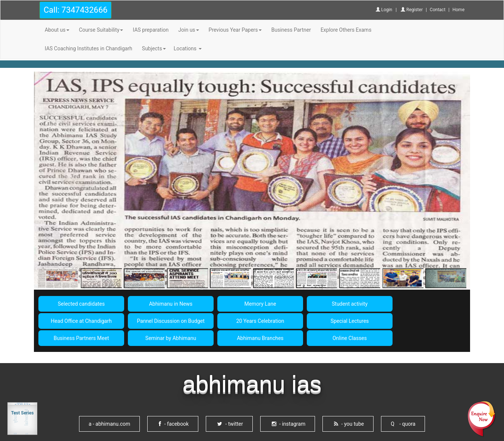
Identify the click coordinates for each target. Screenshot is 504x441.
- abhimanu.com (110, 424)
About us (57, 30)
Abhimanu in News (171, 304)
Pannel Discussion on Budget (171, 321)
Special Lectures (350, 321)
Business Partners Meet (81, 338)
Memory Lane (260, 304)
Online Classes (350, 338)
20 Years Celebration (260, 321)
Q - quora (403, 424)
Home (459, 10)
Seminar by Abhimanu (171, 338)
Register (412, 10)
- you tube (349, 424)
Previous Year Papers (235, 30)
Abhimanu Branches (260, 338)
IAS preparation (151, 30)
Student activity (350, 304)
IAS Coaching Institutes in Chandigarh (89, 48)
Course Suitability (101, 30)
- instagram (289, 424)
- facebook (174, 424)
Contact (438, 10)
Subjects (154, 48)
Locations (188, 48)
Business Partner (291, 30)
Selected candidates (81, 304)
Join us (188, 30)
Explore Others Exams (346, 30)
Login (384, 10)
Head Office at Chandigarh (81, 321)
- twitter (230, 424)
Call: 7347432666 (75, 10)
